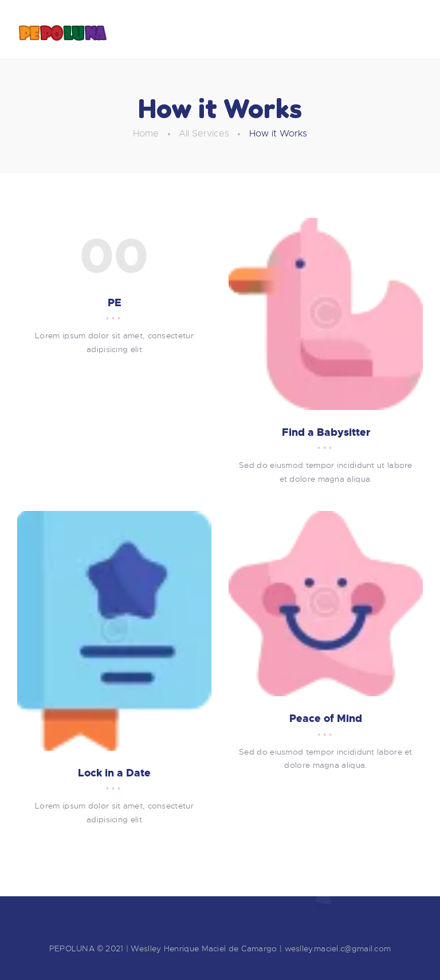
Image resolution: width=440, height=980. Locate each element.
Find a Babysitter (326, 433)
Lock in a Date (114, 773)
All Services (204, 134)
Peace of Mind (326, 719)
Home (146, 134)
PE (115, 303)
